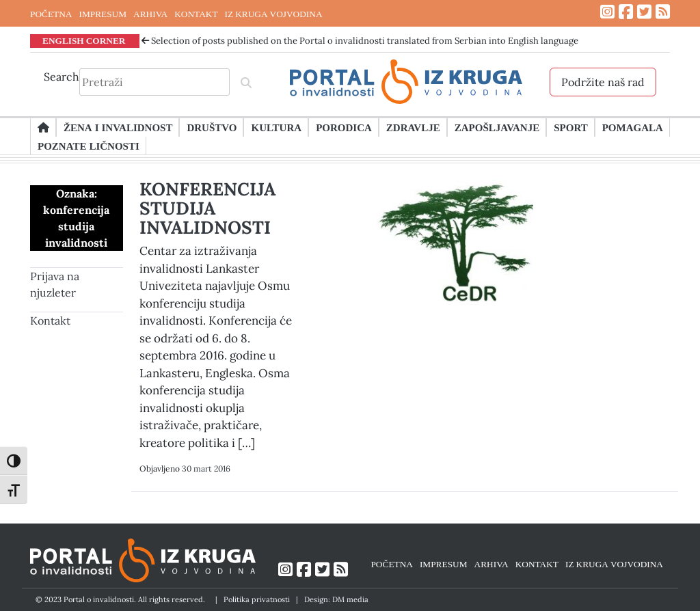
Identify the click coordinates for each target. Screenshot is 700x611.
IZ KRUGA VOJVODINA (274, 14)
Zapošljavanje (497, 127)
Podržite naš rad (603, 82)
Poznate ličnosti (89, 146)
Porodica (344, 127)
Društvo (212, 127)
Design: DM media (336, 599)
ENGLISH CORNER (84, 40)
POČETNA (51, 14)
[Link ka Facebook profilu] (626, 12)
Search (62, 77)
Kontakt (50, 321)
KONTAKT (196, 14)
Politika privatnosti (257, 599)
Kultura (276, 127)
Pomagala (633, 127)
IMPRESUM (103, 14)
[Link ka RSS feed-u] (663, 12)
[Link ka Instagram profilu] (607, 12)
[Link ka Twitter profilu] (644, 12)
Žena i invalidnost (118, 127)
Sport (570, 127)
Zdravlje (413, 127)
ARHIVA (150, 14)
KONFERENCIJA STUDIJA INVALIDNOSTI (207, 208)
